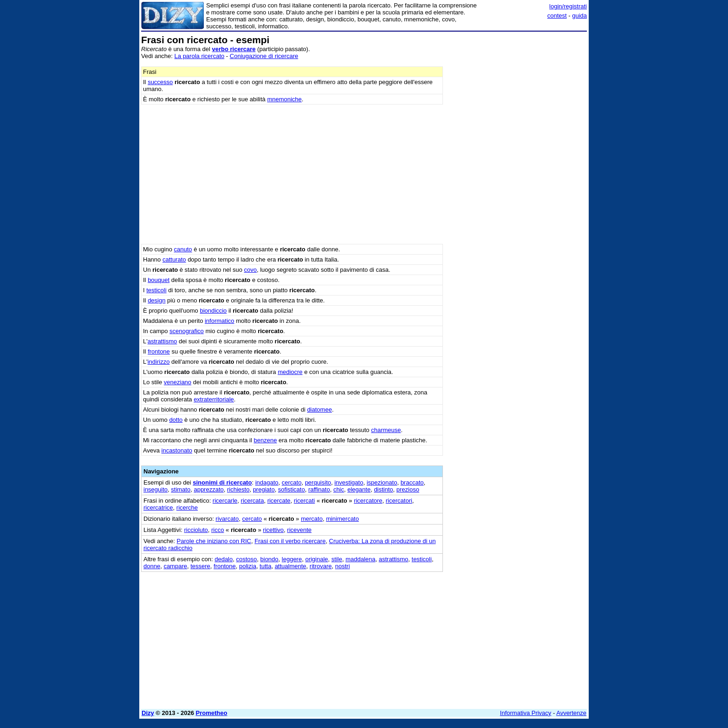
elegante (359, 489)
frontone (159, 351)
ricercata (253, 501)
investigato (349, 482)
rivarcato (227, 519)
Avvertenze (571, 713)
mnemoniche (284, 99)
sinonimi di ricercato (222, 482)
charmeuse (386, 430)
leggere (292, 559)
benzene (265, 440)
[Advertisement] (517, 174)
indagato (267, 482)
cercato (292, 482)
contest (557, 16)
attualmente (291, 566)
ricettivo (273, 530)
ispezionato (382, 482)
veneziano (178, 382)
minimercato (342, 519)
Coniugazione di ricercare (264, 56)
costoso (246, 559)
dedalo (224, 559)
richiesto (238, 489)
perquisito (318, 482)
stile (337, 559)
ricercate (279, 501)
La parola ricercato (200, 56)
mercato (312, 519)
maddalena (360, 559)
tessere (200, 566)
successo (160, 82)
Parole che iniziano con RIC (214, 541)
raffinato (319, 489)
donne (152, 566)
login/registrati (568, 6)
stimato (181, 489)
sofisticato (292, 489)
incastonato (177, 450)
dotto (176, 420)
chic (339, 489)
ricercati (305, 501)
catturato (174, 259)
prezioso (408, 489)
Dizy (148, 713)
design (156, 300)
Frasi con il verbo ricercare (290, 541)
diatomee (319, 410)
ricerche (187, 508)
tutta (265, 566)
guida (579, 16)
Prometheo (212, 713)
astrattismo (162, 341)
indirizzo (159, 362)
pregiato (264, 489)
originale (316, 559)
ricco (218, 530)
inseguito (156, 489)
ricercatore (368, 501)
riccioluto (196, 530)
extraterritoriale (214, 399)
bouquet (159, 280)
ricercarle (225, 501)
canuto (183, 249)
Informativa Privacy (526, 713)
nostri (343, 566)
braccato (412, 482)
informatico (220, 321)
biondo (270, 559)
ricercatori (399, 501)
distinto (383, 489)
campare (175, 566)
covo (250, 270)
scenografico (187, 331)
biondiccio (213, 311)
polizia (248, 566)
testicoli (156, 290)
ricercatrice (158, 508)
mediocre (290, 372)
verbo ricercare (234, 49)
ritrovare (321, 566)
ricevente (299, 530)
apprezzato (208, 489)
